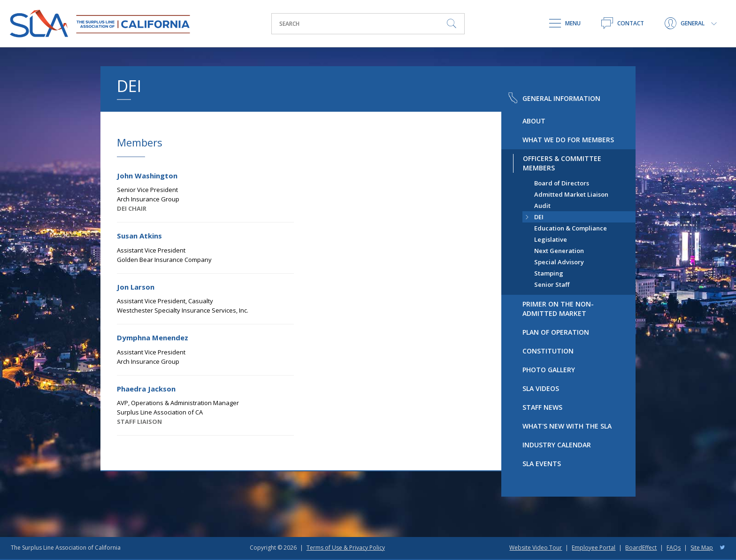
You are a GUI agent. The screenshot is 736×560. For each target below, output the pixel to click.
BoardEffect (641, 548)
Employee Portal (594, 548)
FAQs (674, 548)
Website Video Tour (536, 548)
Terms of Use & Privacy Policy (346, 548)
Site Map (702, 548)
